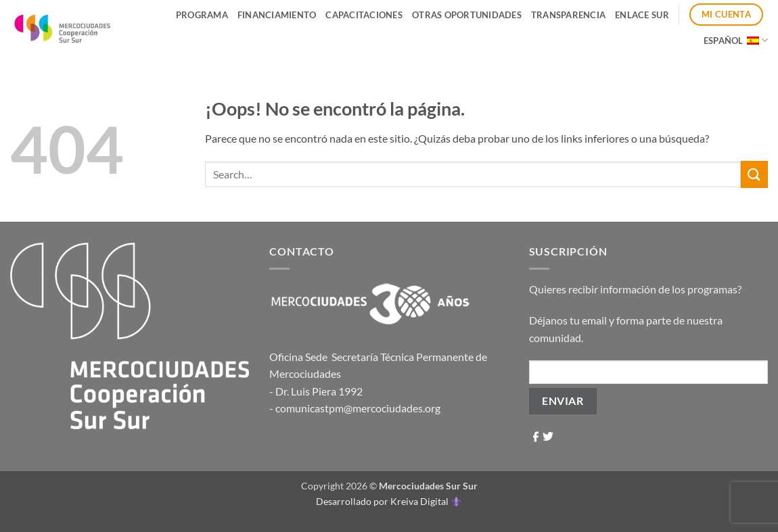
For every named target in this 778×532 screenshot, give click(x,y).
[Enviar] (754, 174)
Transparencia (568, 15)
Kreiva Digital (426, 501)
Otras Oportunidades (467, 15)
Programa (202, 15)
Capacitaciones (364, 15)
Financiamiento (277, 15)
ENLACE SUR (642, 15)
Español (736, 40)
